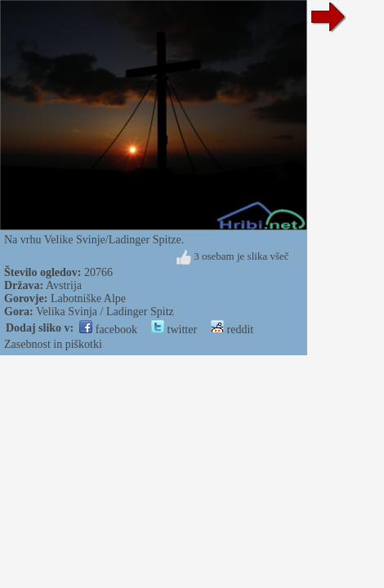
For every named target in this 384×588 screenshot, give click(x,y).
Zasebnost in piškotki (53, 344)
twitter (174, 330)
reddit (232, 330)
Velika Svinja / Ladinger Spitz (105, 312)
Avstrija (64, 285)
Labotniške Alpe (88, 298)
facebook (108, 330)
